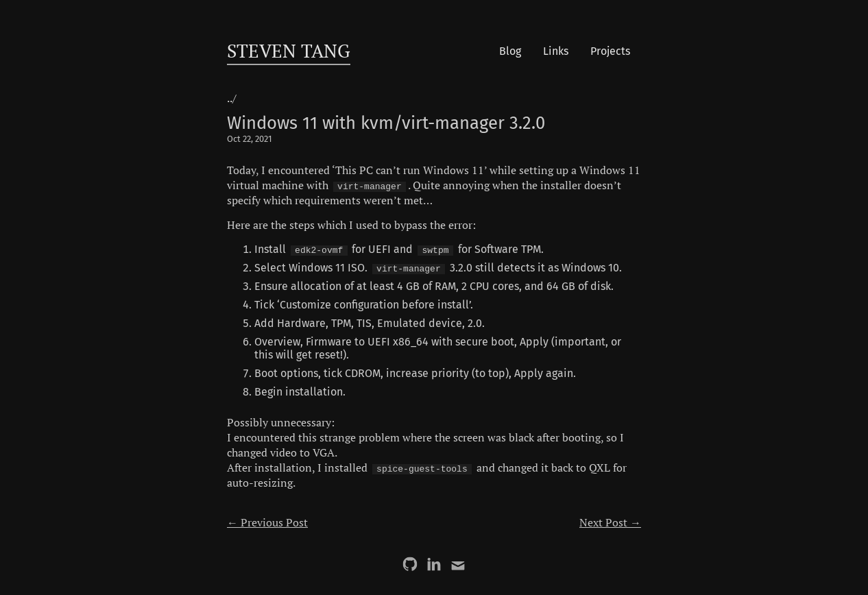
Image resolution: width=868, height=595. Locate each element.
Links (556, 51)
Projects (610, 51)
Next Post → (610, 522)
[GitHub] (410, 564)
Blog (510, 51)
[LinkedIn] (434, 564)
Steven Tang (289, 51)
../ (232, 98)
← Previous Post (267, 522)
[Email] (458, 564)
